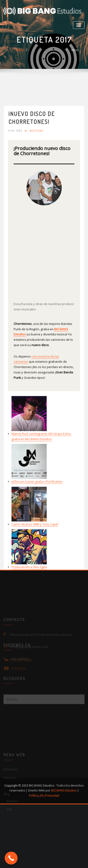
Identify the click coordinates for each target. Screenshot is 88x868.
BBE (15, 174)
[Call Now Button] (11, 858)
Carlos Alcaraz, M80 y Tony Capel (35, 568)
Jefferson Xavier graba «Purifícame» (37, 525)
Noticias (36, 174)
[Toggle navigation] (79, 25)
